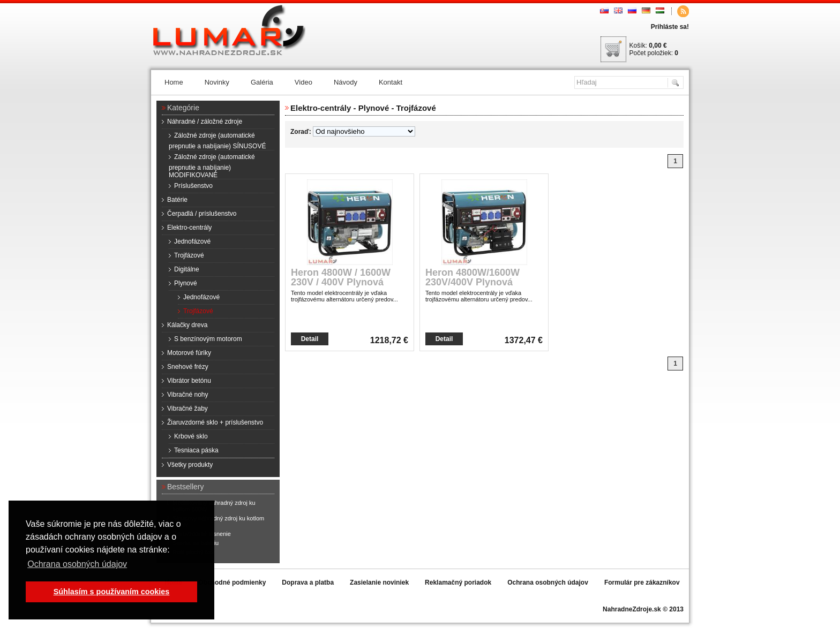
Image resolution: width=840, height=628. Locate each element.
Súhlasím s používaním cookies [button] (112, 592)
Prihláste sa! (670, 27)
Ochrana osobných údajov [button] (77, 564)
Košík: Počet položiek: (654, 49)
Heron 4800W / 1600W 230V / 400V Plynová (341, 277)
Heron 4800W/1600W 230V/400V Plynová (472, 277)
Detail (310, 339)
